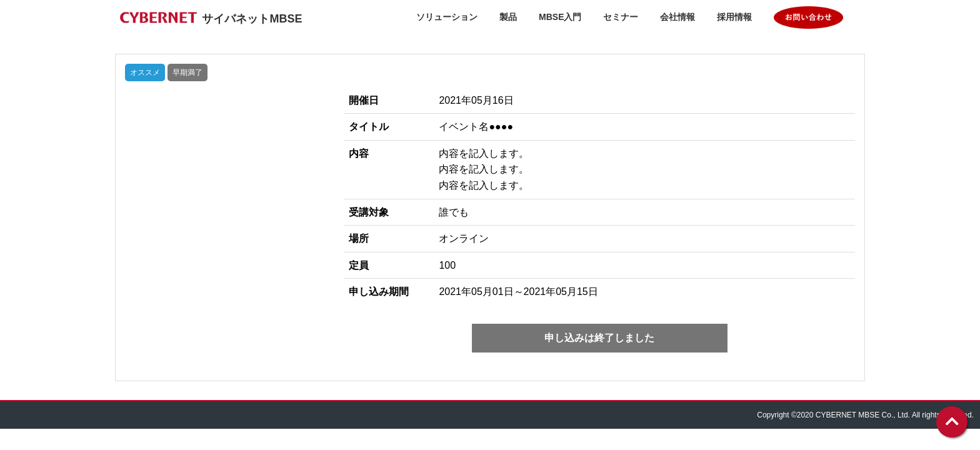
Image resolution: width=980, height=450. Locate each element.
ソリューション (447, 17)
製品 (508, 17)
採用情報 (734, 17)
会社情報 (677, 17)
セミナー (621, 17)
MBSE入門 (560, 17)
